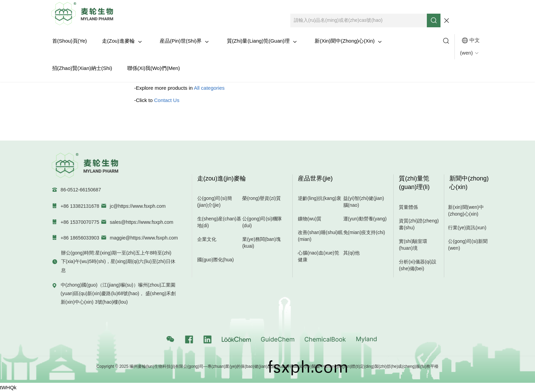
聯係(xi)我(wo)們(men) (154, 68)
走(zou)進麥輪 (122, 41)
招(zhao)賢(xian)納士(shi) (82, 68)
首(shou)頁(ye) (70, 41)
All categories (209, 88)
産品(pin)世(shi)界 (184, 41)
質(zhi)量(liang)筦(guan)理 (262, 41)
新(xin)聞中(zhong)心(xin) (348, 41)
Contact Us (167, 100)
